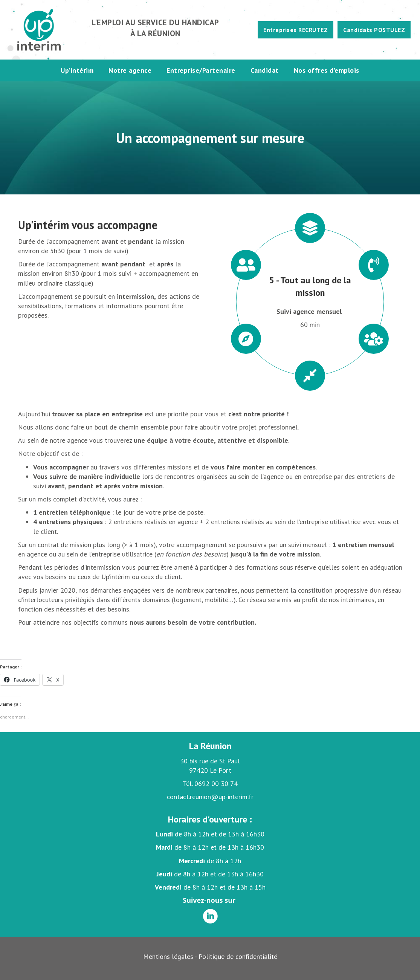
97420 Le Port (210, 770)
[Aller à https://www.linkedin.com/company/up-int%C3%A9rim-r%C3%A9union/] (210, 917)
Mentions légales (168, 956)
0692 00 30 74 (216, 784)
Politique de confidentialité (238, 956)
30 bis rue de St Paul (210, 761)
